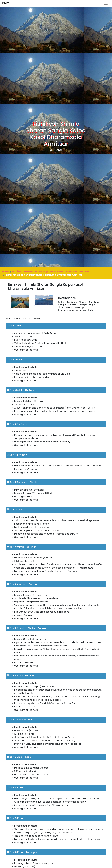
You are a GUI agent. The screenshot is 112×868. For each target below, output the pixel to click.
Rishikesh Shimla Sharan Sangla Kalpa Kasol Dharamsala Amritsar (51, 271)
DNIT (6, 3)
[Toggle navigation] (106, 3)
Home (6, 271)
